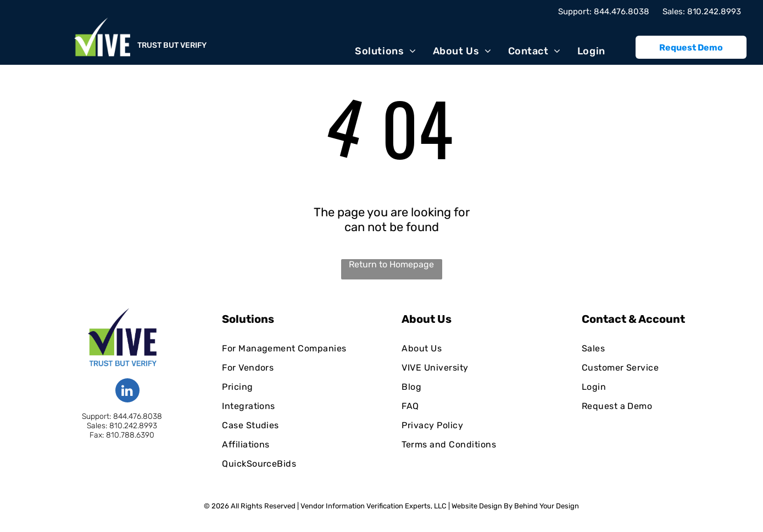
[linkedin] (127, 392)
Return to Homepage (391, 264)
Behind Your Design (547, 506)
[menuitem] (385, 51)
